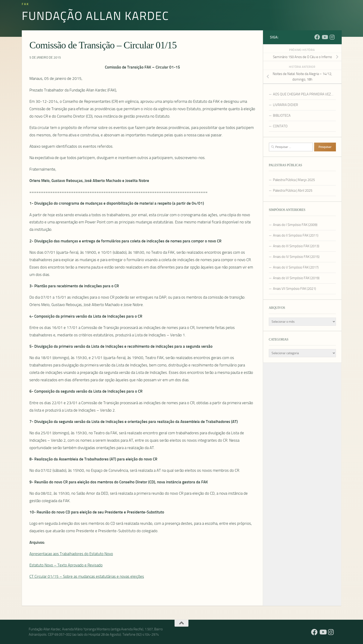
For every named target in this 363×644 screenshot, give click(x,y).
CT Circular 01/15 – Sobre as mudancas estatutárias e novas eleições (87, 576)
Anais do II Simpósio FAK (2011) (296, 235)
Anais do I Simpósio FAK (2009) (295, 225)
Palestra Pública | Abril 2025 (293, 191)
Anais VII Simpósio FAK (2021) (294, 289)
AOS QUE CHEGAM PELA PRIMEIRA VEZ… (303, 94)
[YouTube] (325, 37)
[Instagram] (332, 37)
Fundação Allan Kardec (95, 16)
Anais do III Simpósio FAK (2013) (296, 246)
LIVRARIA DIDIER (285, 105)
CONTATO (280, 126)
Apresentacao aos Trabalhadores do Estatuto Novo (71, 554)
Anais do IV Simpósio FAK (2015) (296, 257)
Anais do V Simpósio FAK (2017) (296, 267)
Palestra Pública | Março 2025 (294, 180)
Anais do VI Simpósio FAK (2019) (296, 278)
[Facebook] (317, 37)
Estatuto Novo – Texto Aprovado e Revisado (66, 565)
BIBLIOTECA (282, 116)
